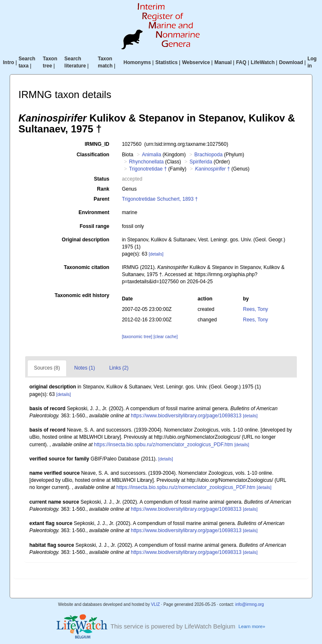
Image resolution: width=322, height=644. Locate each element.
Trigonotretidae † (148, 169)
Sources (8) (47, 368)
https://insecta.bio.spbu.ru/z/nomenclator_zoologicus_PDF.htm (164, 445)
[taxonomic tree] (137, 337)
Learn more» (252, 626)
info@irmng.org (250, 604)
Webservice (196, 62)
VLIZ (155, 604)
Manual (223, 62)
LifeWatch (263, 62)
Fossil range (95, 226)
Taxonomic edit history (82, 295)
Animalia (151, 155)
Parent (101, 199)
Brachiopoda (208, 155)
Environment (94, 212)
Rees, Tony (256, 309)
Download (291, 62)
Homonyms (137, 62)
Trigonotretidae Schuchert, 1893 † (160, 199)
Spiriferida (201, 162)
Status (102, 179)
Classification (93, 155)
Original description (85, 240)
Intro (9, 62)
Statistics (166, 62)
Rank (103, 189)
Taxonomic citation (86, 267)
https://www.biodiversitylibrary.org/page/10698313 (186, 416)
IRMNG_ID (97, 144)
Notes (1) (84, 368)
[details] (156, 254)
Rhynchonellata (147, 162)
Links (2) (119, 368)
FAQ (241, 62)
